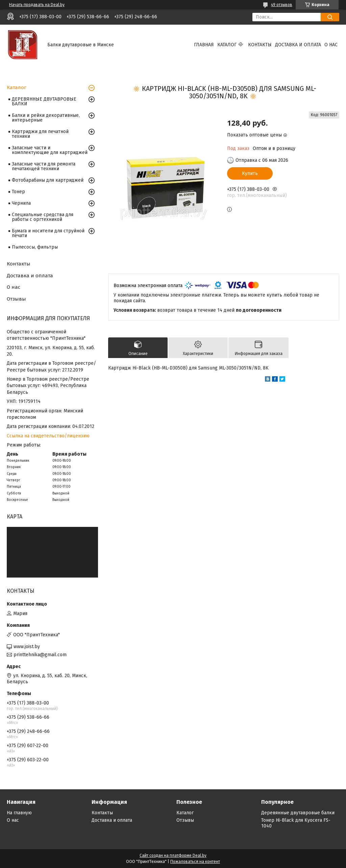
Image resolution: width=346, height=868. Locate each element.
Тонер (18, 192)
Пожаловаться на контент (195, 862)
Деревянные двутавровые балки (298, 813)
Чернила (21, 203)
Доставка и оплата (298, 45)
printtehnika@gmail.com (40, 655)
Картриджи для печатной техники (40, 134)
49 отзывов (282, 5)
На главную (19, 813)
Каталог (227, 45)
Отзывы (16, 299)
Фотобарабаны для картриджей (48, 180)
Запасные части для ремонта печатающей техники (44, 166)
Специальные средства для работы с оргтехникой (43, 217)
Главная (204, 45)
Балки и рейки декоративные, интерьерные (46, 118)
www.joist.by (27, 647)
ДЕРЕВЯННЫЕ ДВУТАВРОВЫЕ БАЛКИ (44, 101)
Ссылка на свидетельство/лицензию (48, 436)
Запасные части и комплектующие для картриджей (50, 150)
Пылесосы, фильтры (35, 247)
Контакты (260, 45)
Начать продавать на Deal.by (37, 5)
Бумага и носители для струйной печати (48, 233)
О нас (331, 45)
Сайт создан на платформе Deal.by (173, 856)
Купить (250, 173)
